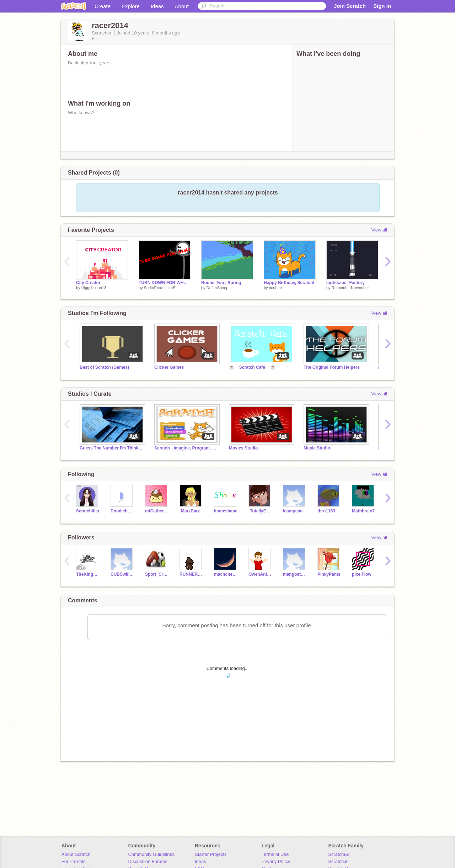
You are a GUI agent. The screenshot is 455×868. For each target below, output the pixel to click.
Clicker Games (169, 367)
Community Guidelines (151, 854)
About (182, 6)
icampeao (293, 511)
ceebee (275, 288)
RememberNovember (350, 288)
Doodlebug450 (122, 511)
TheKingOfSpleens (88, 574)
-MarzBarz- (190, 511)
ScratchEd (339, 854)
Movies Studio (243, 448)
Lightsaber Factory (346, 283)
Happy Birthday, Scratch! (289, 283)
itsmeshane (226, 511)
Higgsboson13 (94, 288)
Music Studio (317, 448)
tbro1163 (326, 511)
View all (379, 230)
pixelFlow (362, 574)
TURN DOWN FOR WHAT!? (165, 283)
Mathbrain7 (363, 511)
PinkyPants (329, 574)
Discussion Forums (148, 861)
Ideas (157, 6)
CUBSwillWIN (122, 574)
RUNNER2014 (191, 574)
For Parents (74, 861)
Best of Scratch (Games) (104, 367)
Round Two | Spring (221, 283)
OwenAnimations (260, 574)
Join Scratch (350, 6)
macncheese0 (226, 574)
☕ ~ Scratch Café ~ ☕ (252, 367)
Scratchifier (88, 511)
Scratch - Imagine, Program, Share (186, 448)
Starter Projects (211, 854)
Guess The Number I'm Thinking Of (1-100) (112, 448)
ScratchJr (338, 861)
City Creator (88, 283)
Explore (131, 6)
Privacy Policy (276, 861)
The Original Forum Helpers (332, 367)
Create (103, 6)
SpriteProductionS (160, 288)
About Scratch (76, 854)
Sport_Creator (157, 574)
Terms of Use (275, 854)
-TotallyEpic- (260, 511)
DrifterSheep (218, 288)
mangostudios (295, 574)
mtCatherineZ (157, 511)
